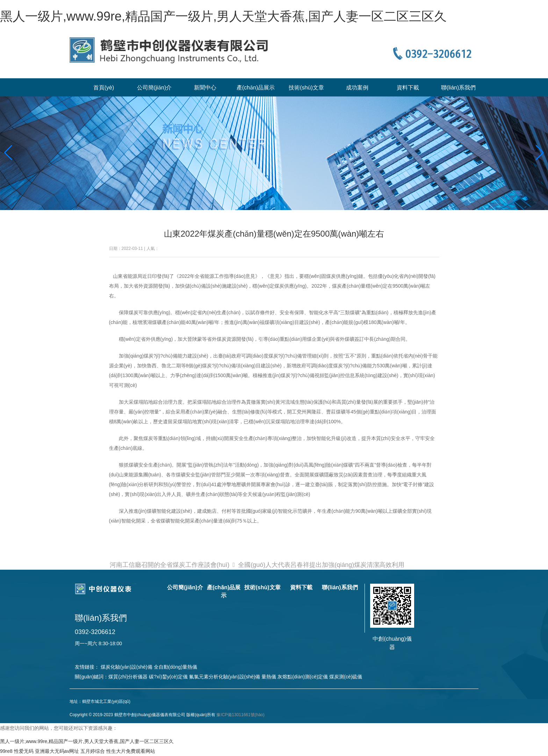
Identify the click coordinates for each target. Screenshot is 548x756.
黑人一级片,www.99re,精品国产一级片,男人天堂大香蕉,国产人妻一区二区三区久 (223, 16)
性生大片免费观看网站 (131, 751)
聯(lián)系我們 (459, 88)
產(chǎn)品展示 (256, 88)
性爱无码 (24, 751)
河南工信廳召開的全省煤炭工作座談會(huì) (170, 565)
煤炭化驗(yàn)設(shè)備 (127, 667)
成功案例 (357, 88)
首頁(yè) (104, 88)
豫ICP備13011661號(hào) (240, 715)
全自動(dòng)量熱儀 (175, 667)
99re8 (6, 751)
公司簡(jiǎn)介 (154, 88)
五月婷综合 (93, 751)
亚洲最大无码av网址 (57, 751)
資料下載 (408, 88)
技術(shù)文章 (306, 88)
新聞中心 (205, 88)
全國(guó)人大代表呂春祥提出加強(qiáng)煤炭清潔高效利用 (321, 565)
